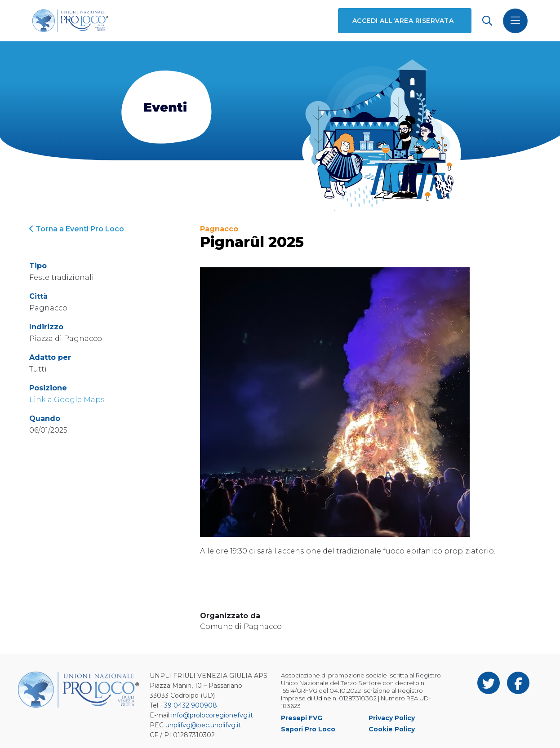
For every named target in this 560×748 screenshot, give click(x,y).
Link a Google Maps (67, 400)
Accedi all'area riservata (403, 21)
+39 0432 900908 (189, 705)
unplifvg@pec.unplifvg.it (203, 725)
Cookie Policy (392, 729)
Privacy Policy (392, 718)
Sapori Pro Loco (308, 729)
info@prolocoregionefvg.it (212, 715)
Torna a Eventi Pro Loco (77, 229)
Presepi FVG (302, 718)
